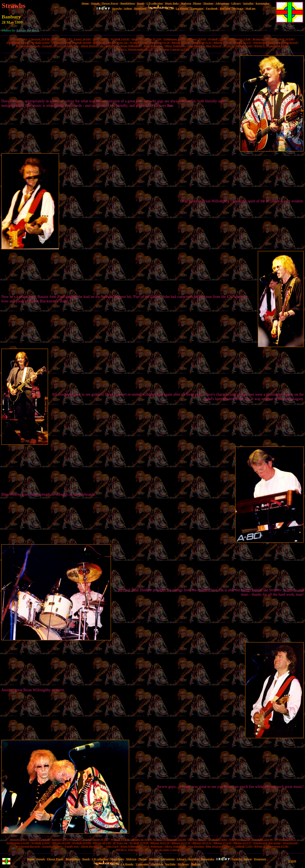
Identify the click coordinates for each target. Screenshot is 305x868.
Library (236, 3)
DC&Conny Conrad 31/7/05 (172, 49)
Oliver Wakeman (175, 46)
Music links (172, 3)
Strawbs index (19, 39)
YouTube (225, 8)
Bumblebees (128, 3)
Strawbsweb (290, 42)
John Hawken (196, 46)
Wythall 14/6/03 (120, 39)
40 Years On (120, 42)
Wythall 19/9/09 (139, 42)
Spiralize (248, 3)
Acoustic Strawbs (52, 46)
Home (85, 3)
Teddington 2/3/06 (240, 39)
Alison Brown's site (92, 46)
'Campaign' (197, 8)
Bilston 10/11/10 (160, 42)
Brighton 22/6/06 (263, 39)
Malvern (186, 3)
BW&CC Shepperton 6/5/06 (271, 46)
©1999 (292, 861)
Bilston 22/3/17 (242, 42)
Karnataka (262, 3)
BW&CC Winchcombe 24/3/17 (134, 49)
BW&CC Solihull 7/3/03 (238, 46)
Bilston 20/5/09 (102, 42)
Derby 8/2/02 (101, 39)
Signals (95, 3)
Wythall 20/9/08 (81, 42)
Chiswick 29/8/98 (40, 39)
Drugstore (140, 8)
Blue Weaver (213, 46)
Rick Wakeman (153, 46)
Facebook (212, 8)
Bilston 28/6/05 (197, 39)
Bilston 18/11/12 (202, 42)
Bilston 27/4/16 (222, 42)
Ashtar (128, 8)
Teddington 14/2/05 (175, 39)
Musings (208, 3)
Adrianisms (222, 3)
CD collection (155, 3)
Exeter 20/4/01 (82, 39)
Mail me (250, 8)
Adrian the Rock (28, 30)
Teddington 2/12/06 (18, 42)
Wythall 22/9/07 (41, 42)
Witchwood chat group (267, 42)
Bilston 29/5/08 (61, 42)
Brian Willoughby (131, 46)
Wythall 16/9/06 (284, 39)
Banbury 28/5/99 (62, 39)
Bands (141, 3)
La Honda (182, 8)
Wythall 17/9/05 (217, 39)
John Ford (112, 46)
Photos (197, 3)
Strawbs (117, 8)
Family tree (72, 46)
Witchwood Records (28, 46)
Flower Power (110, 3)
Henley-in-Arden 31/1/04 (146, 39)
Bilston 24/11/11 (181, 42)
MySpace (238, 8)
